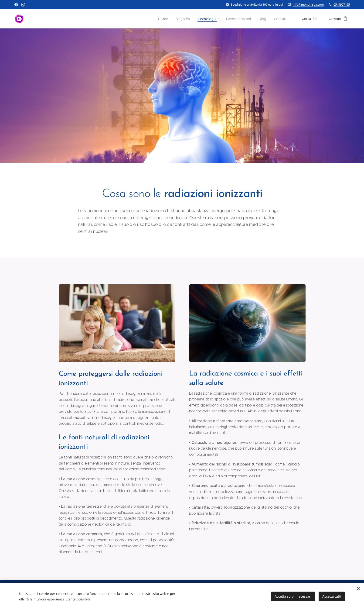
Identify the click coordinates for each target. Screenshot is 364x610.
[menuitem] (170, 19)
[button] (309, 19)
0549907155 (342, 4)
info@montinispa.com (308, 4)
